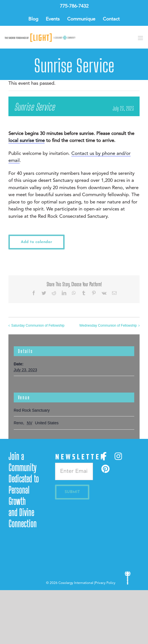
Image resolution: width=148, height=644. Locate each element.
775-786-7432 (74, 6)
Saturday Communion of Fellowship (38, 326)
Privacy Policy (105, 583)
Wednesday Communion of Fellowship (108, 326)
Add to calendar (37, 242)
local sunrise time (27, 141)
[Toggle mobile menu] (141, 38)
